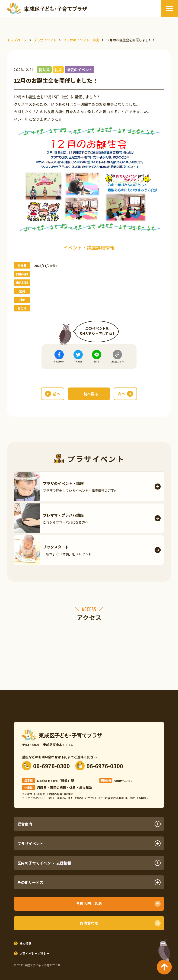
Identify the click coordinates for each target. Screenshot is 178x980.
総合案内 (89, 824)
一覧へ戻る (89, 394)
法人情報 (25, 943)
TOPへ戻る (163, 948)
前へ (57, 394)
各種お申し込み (89, 903)
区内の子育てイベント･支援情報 (89, 863)
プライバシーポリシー (35, 953)
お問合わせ (89, 923)
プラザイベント (89, 843)
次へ (121, 394)
